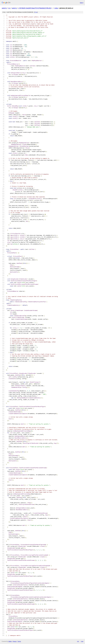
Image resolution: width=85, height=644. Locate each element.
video (56, 8)
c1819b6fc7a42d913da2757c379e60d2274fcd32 (35, 8)
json (82, 641)
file (36, 12)
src (9, 8)
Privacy (15, 641)
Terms (19, 641)
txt (78, 641)
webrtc (4, 8)
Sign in (82, 3)
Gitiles (10, 641)
